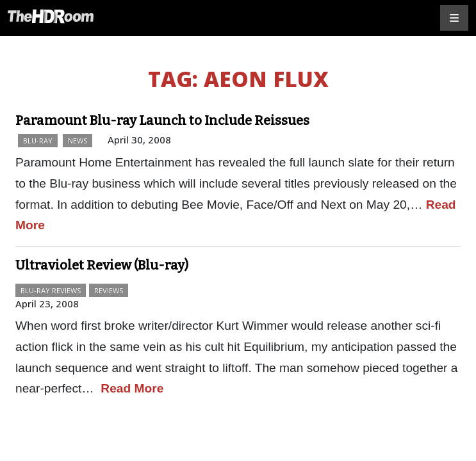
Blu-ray (38, 141)
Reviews (109, 290)
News (78, 141)
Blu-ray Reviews (51, 290)
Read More (132, 388)
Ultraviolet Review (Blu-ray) (102, 265)
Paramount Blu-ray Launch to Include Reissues (162, 120)
